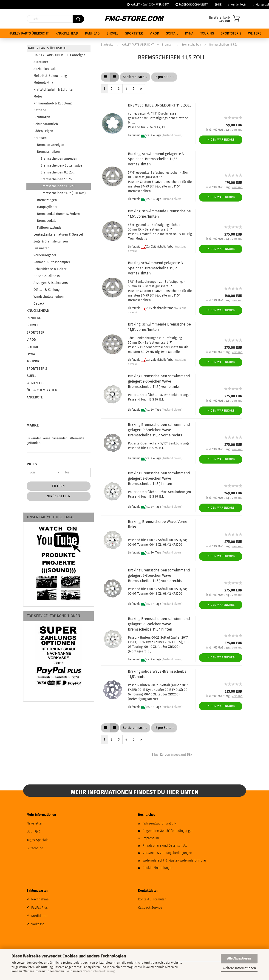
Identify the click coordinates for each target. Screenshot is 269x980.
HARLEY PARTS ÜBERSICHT (29, 33)
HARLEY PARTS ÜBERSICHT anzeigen (59, 55)
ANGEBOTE (35, 397)
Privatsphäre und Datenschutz (165, 846)
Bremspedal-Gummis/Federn (58, 214)
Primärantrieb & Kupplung (52, 103)
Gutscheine (35, 848)
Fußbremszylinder (50, 228)
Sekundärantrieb (46, 124)
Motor (38, 97)
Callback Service (150, 908)
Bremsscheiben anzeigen (59, 159)
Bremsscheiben (48, 152)
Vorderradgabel (45, 255)
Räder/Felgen (43, 131)
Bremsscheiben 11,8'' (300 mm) (63, 193)
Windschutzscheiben (49, 297)
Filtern (59, 486)
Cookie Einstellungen (158, 868)
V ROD (154, 33)
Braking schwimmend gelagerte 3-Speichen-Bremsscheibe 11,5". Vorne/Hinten (156, 268)
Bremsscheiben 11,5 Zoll (58, 186)
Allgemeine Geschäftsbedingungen (168, 831)
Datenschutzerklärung (99, 971)
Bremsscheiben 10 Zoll (57, 179)
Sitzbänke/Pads (45, 69)
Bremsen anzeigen (51, 145)
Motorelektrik (43, 83)
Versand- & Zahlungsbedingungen (167, 853)
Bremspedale (47, 221)
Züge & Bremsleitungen (51, 241)
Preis (32, 464)
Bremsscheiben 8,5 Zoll (57, 172)
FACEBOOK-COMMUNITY (192, 5)
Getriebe (40, 110)
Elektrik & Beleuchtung (50, 76)
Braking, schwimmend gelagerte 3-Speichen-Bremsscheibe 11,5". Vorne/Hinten (157, 159)
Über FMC (34, 832)
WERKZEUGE (36, 383)
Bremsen (40, 138)
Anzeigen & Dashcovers (51, 283)
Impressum (151, 838)
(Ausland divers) (172, 135)
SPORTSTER (134, 33)
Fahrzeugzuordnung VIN (160, 823)
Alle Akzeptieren (239, 958)
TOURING (207, 33)
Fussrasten (41, 248)
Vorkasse (38, 924)
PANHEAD (92, 33)
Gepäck (39, 304)
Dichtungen (42, 117)
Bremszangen (47, 200)
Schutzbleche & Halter (50, 269)
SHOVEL (112, 33)
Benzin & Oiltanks (47, 276)
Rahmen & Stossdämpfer (52, 262)
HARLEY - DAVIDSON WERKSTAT (148, 5)
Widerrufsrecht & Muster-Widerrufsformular (174, 860)
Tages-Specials (38, 840)
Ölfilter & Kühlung (47, 290)
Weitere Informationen (239, 968)
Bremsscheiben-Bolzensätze (61, 166)
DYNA (189, 33)
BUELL (31, 376)
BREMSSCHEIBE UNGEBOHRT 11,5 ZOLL (160, 105)
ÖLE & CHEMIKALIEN (42, 390)
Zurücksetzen (58, 496)
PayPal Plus (40, 908)
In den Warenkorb (221, 140)
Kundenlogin (237, 5)
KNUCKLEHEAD (67, 33)
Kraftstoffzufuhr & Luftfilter (54, 90)
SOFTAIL (172, 33)
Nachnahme (40, 899)
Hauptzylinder (47, 207)
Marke (33, 425)
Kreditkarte (39, 916)
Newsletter (35, 823)
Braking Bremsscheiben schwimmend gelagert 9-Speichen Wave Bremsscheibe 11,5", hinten (159, 478)
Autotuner (41, 62)
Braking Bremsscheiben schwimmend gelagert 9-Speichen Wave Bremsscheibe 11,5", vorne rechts (159, 430)
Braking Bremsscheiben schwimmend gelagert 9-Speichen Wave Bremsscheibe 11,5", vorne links (159, 381)
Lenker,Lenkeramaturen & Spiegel (58, 235)
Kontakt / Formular (152, 899)
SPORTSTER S (231, 33)
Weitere (255, 33)
